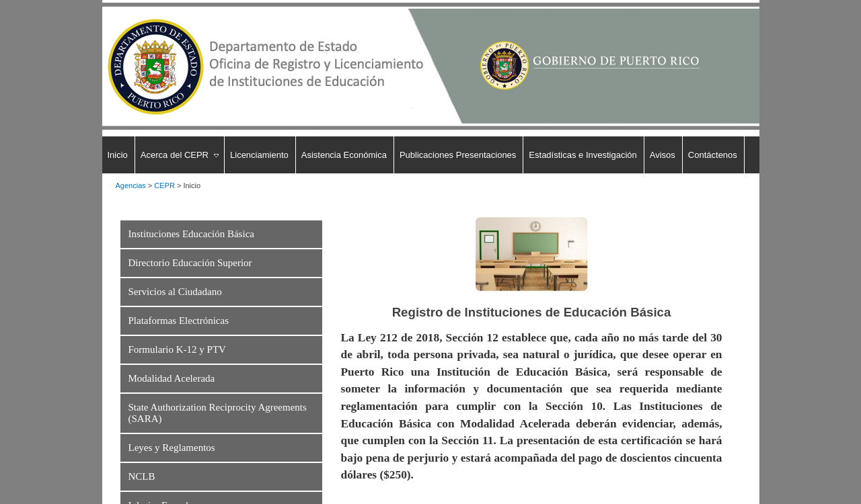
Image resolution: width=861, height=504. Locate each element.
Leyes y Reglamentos (172, 448)
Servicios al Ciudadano (175, 292)
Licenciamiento (259, 155)
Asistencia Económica (344, 155)
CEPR (164, 185)
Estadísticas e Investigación (583, 155)
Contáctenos (713, 155)
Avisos (663, 155)
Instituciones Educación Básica (191, 234)
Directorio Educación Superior (190, 263)
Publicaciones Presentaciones (458, 155)
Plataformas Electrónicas (179, 321)
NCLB (142, 476)
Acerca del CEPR (175, 155)
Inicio (118, 155)
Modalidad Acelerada (172, 378)
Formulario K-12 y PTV (177, 349)
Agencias (131, 185)
